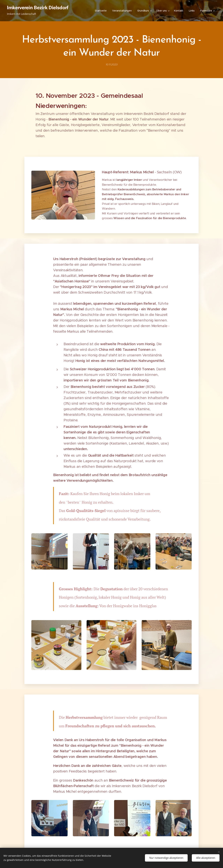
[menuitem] (102, 11)
